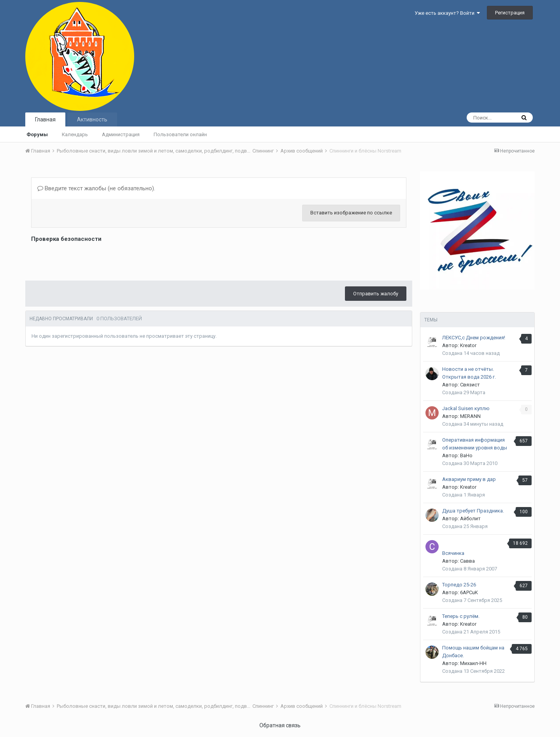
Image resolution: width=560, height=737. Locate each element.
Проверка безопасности (66, 239)
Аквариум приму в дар (469, 479)
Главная (45, 119)
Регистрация (510, 13)
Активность (92, 119)
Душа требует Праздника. (473, 511)
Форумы (37, 134)
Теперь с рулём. (461, 616)
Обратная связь (280, 725)
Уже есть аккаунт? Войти (447, 13)
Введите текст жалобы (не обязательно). (96, 188)
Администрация (121, 134)
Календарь (75, 134)
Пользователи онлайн (180, 134)
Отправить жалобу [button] (376, 294)
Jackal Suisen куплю (466, 408)
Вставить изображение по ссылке (351, 213)
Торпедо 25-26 (459, 585)
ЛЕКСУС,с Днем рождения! (474, 338)
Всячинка (453, 553)
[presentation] (90, 260)
